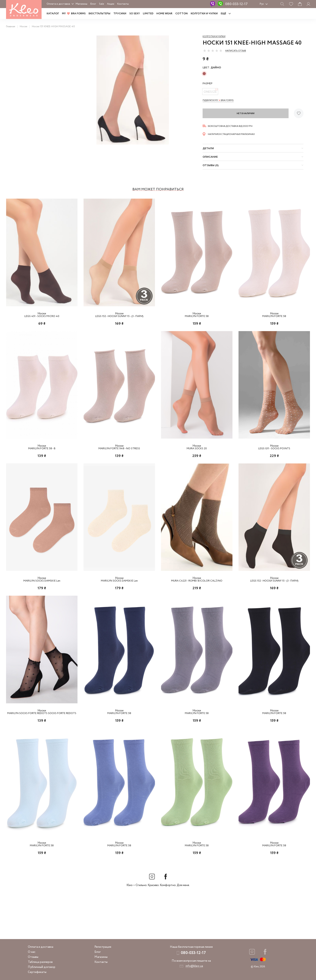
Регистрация (103, 947)
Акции (111, 4)
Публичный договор (42, 967)
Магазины (82, 4)
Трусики (120, 14)
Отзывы (33, 957)
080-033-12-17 (236, 4)
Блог (93, 4)
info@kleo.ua (194, 966)
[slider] (213, 51)
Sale (101, 4)
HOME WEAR (164, 14)
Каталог (53, 14)
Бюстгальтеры (99, 14)
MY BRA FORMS (74, 14)
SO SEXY (135, 14)
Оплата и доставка (58, 4)
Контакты (123, 4)
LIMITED (148, 14)
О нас (32, 952)
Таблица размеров (40, 962)
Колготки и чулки (204, 14)
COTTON (182, 14)
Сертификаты (37, 972)
